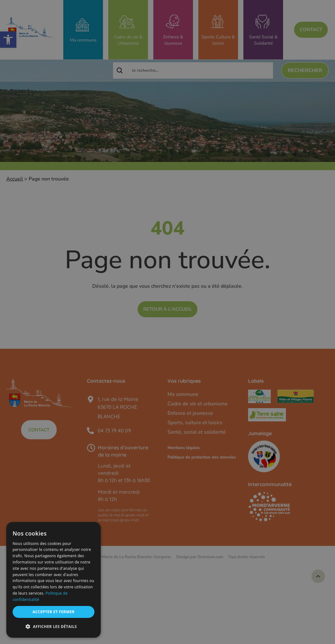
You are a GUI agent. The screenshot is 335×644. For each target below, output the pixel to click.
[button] (54, 627)
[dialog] (54, 580)
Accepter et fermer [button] (54, 612)
